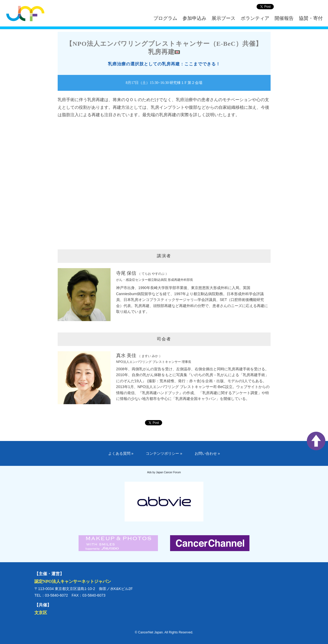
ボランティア (255, 18)
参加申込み (194, 18)
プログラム (165, 18)
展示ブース (224, 18)
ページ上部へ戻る (316, 441)
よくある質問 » (121, 453)
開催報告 (284, 18)
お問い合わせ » (207, 453)
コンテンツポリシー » (164, 453)
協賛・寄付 (311, 18)
